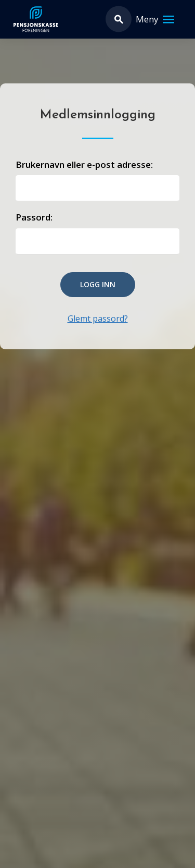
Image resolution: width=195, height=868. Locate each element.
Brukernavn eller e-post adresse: (84, 164)
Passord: (34, 217)
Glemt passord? (98, 319)
